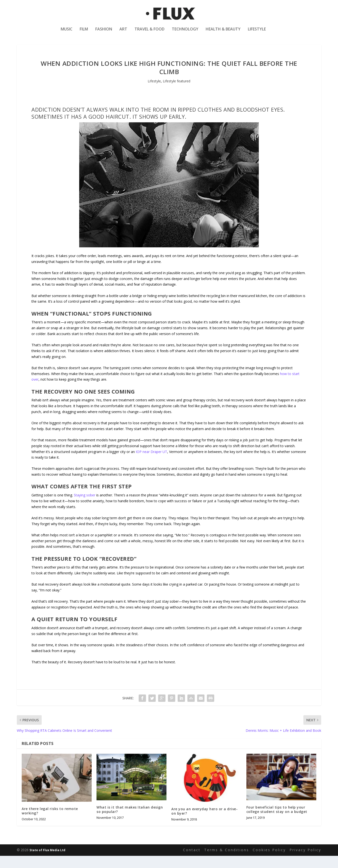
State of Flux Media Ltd (47, 862)
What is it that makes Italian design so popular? (130, 822)
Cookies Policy (269, 862)
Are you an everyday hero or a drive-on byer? (204, 823)
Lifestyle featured (177, 93)
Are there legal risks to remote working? (50, 823)
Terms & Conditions (227, 862)
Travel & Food (150, 33)
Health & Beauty (223, 33)
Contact (192, 862)
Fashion (104, 33)
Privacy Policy (305, 862)
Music (67, 33)
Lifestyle (257, 33)
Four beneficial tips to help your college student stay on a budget (277, 822)
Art (123, 33)
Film (84, 33)
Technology (185, 33)
